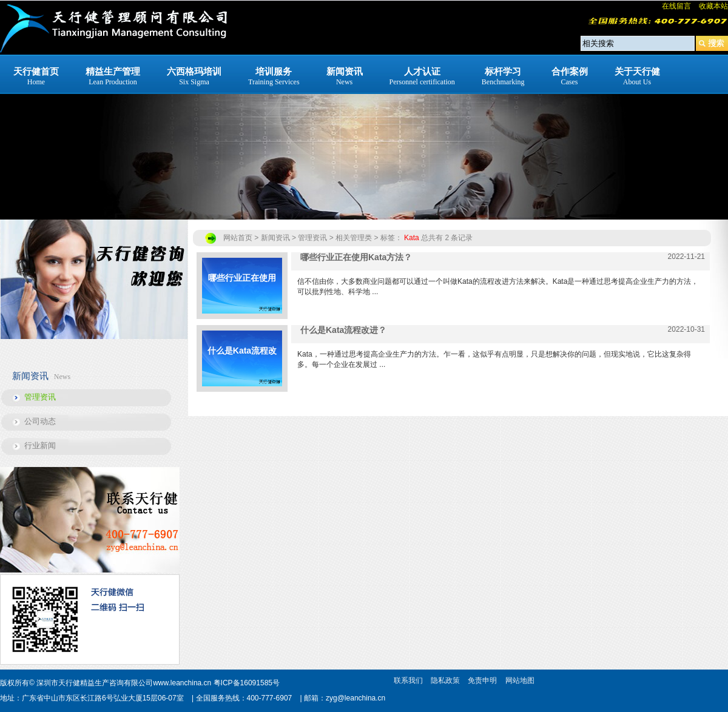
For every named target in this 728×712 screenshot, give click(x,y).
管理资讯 (40, 397)
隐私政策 (445, 680)
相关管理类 (354, 238)
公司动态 (40, 421)
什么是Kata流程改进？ (242, 366)
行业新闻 (40, 445)
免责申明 (482, 680)
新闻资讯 (275, 238)
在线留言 (676, 6)
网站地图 (520, 680)
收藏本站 (713, 6)
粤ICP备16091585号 (247, 683)
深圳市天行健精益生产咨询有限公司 (95, 683)
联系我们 (408, 680)
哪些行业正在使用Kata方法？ (242, 293)
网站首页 (238, 238)
